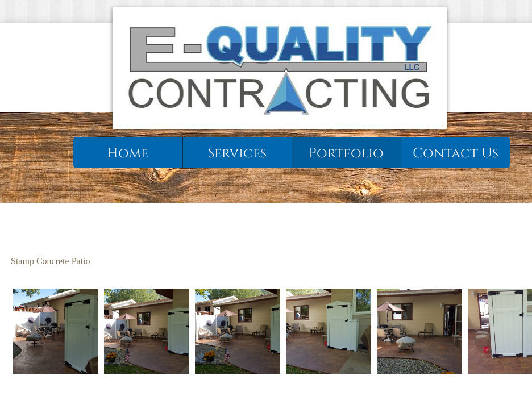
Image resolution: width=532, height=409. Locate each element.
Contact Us (456, 153)
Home (128, 153)
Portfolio (346, 153)
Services (237, 153)
